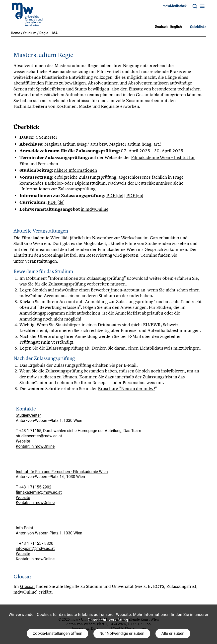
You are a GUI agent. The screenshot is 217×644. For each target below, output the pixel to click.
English (176, 27)
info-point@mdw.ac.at (35, 548)
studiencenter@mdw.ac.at (39, 436)
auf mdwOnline (63, 290)
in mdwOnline (95, 209)
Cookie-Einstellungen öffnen (57, 633)
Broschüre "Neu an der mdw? (126, 388)
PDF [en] (135, 195)
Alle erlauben (173, 633)
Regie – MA (48, 33)
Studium (30, 33)
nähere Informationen (75, 170)
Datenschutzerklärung (108, 620)
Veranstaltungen (41, 261)
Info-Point (25, 528)
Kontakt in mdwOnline (35, 446)
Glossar (28, 586)
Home (16, 33)
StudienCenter (29, 415)
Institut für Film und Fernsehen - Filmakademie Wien (62, 472)
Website (23, 441)
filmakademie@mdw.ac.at (39, 492)
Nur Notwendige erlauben (122, 633)
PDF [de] (115, 195)
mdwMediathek (175, 6)
